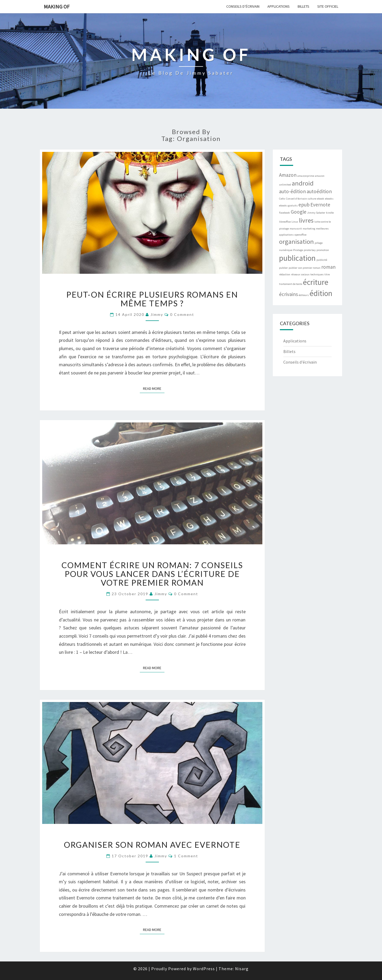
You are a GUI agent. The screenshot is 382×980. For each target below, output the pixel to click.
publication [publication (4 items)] (297, 258)
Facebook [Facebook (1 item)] (285, 213)
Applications (279, 6)
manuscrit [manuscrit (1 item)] (296, 229)
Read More (154, 388)
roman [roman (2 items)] (328, 267)
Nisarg (242, 969)
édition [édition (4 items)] (321, 293)
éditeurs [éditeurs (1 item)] (304, 295)
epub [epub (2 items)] (304, 205)
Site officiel (328, 6)
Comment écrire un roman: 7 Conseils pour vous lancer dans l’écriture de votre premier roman (152, 574)
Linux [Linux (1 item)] (295, 222)
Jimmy (157, 314)
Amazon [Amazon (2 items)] (288, 175)
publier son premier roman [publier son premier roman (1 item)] (305, 268)
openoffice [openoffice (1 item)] (300, 235)
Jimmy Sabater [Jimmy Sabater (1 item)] (316, 213)
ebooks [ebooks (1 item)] (329, 199)
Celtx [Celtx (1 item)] (282, 199)
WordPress (204, 969)
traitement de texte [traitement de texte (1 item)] (291, 284)
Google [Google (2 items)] (299, 212)
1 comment (186, 856)
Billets (303, 6)
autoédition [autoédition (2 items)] (319, 191)
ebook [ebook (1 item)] (321, 199)
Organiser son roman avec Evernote (152, 845)
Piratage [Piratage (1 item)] (298, 250)
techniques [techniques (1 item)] (317, 274)
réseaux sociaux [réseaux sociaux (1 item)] (300, 274)
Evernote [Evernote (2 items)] (320, 205)
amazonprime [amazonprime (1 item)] (306, 176)
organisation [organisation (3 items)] (296, 242)
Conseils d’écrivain (243, 6)
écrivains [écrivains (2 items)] (288, 294)
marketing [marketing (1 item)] (309, 229)
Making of (57, 6)
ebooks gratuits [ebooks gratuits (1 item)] (288, 206)
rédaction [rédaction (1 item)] (285, 274)
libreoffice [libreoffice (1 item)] (285, 222)
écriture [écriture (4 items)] (316, 282)
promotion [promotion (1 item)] (323, 250)
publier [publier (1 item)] (283, 268)
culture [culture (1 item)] (312, 199)
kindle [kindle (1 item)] (330, 213)
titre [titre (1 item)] (327, 274)
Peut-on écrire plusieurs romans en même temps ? (152, 299)
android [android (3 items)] (303, 183)
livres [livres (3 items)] (306, 220)
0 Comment (182, 314)
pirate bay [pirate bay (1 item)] (310, 250)
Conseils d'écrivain (300, 362)
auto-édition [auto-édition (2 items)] (292, 191)
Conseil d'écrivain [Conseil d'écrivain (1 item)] (296, 199)
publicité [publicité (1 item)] (322, 260)
